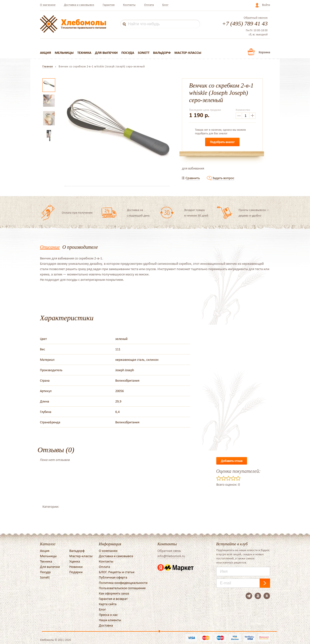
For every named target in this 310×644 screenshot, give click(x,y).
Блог (165, 5)
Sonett (144, 53)
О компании (108, 551)
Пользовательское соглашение (122, 588)
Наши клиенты (110, 620)
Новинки (76, 567)
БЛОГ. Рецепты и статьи (117, 572)
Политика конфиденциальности (123, 583)
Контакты (129, 5)
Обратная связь (169, 551)
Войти (266, 5)
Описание (50, 247)
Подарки (76, 572)
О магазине (48, 5)
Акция (46, 53)
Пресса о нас (108, 615)
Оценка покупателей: (238, 471)
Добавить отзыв (232, 461)
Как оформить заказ (114, 593)
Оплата (149, 5)
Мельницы (64, 53)
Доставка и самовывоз (79, 5)
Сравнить (193, 178)
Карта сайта (108, 604)
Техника (84, 53)
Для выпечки (106, 53)
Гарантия (109, 5)
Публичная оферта (113, 577)
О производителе (80, 247)
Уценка (75, 561)
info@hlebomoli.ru (171, 556)
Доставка (106, 625)
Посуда (128, 53)
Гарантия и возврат (113, 599)
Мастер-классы (188, 53)
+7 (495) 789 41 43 (245, 24)
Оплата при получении (77, 213)
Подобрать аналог (222, 142)
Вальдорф (162, 53)
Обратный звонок (256, 18)
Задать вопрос (223, 178)
